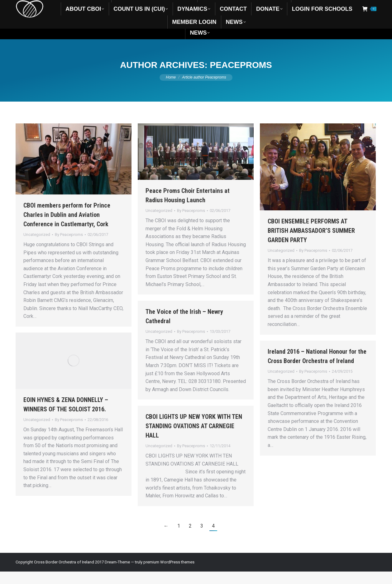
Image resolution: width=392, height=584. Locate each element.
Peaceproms (241, 77)
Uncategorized (37, 247)
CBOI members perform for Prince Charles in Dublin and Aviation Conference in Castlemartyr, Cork (67, 227)
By (69, 247)
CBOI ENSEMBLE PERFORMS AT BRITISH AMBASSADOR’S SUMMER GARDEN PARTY (311, 243)
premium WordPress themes (169, 574)
